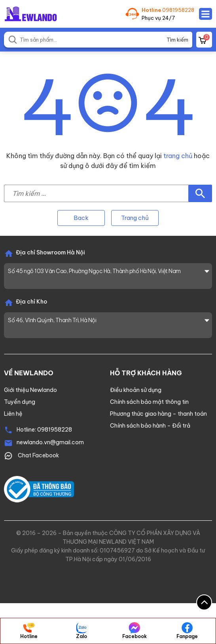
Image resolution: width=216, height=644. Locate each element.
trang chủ (178, 156)
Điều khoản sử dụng (136, 390)
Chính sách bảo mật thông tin (149, 402)
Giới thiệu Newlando (30, 390)
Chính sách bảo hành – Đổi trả (150, 426)
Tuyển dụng (20, 402)
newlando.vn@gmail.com (50, 442)
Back (81, 218)
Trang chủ (135, 218)
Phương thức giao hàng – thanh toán (158, 414)
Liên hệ (13, 414)
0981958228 (178, 10)
